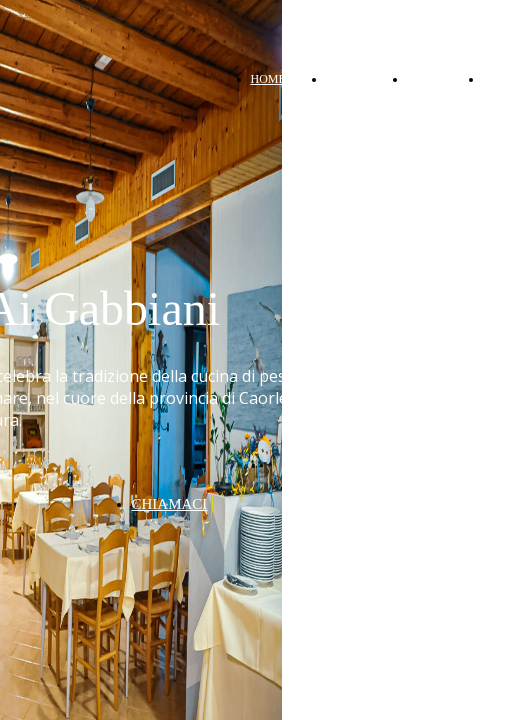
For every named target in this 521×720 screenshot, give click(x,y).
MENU (424, 79)
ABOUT (346, 79)
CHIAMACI (170, 504)
